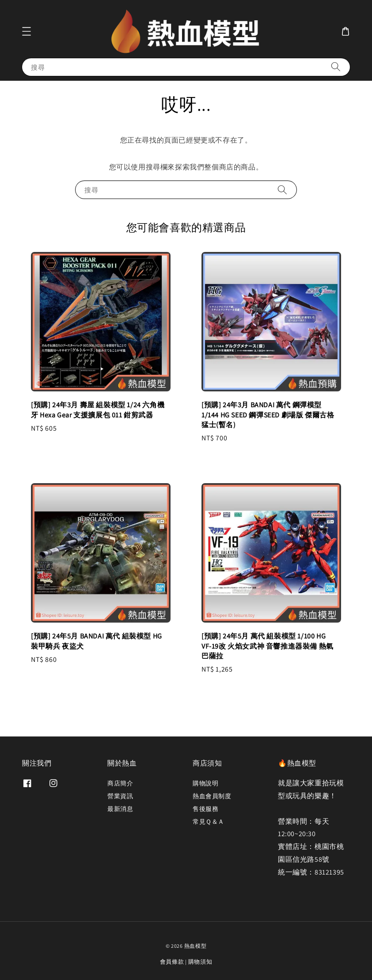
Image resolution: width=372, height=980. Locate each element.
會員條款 (172, 962)
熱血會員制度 (212, 796)
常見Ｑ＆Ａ (209, 822)
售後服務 (205, 809)
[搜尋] (336, 67)
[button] (27, 31)
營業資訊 (120, 796)
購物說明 (205, 783)
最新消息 (120, 809)
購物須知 (200, 962)
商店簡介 (120, 783)
